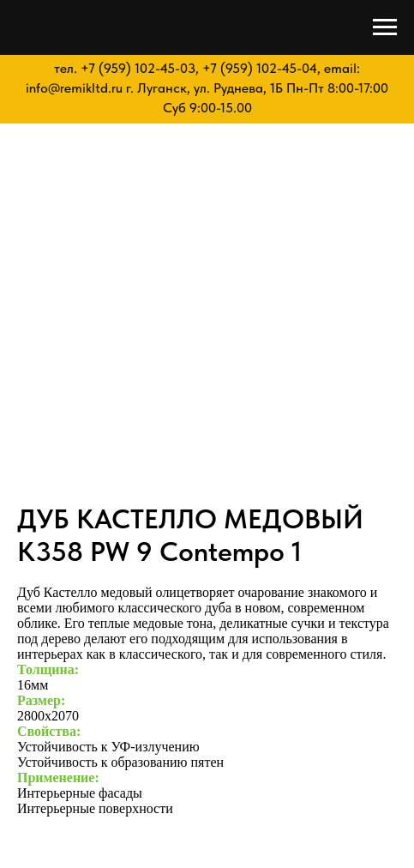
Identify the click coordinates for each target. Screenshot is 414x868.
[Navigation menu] (385, 27)
